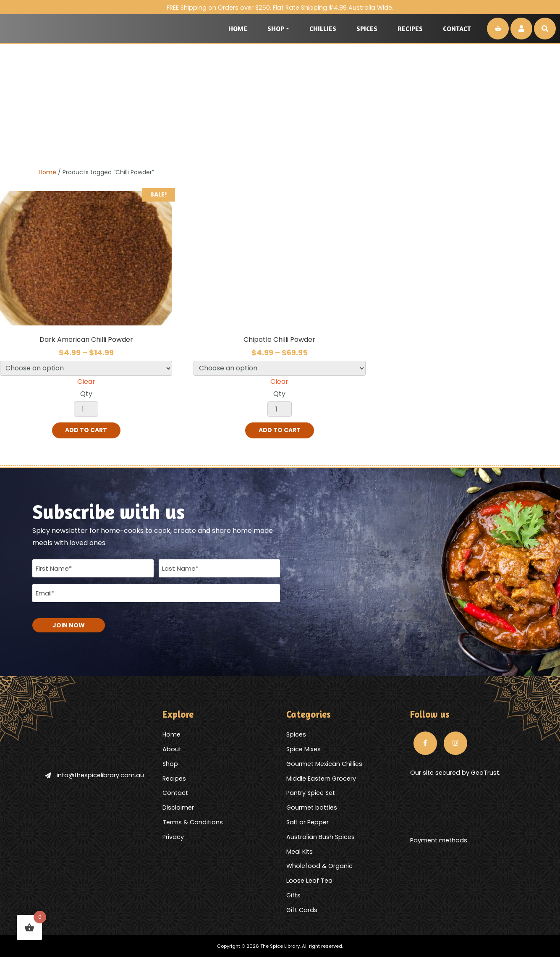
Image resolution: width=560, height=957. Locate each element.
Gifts (293, 895)
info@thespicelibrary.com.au (94, 775)
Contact (457, 29)
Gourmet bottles (312, 808)
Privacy (173, 836)
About (172, 749)
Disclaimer (178, 808)
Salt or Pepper (307, 822)
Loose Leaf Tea (309, 881)
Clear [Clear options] (86, 381)
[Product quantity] (86, 409)
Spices (367, 29)
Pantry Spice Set (311, 793)
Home (238, 29)
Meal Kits (300, 851)
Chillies (323, 29)
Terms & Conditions (193, 822)
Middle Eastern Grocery (321, 778)
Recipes (410, 29)
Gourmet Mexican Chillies (324, 763)
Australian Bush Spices (321, 836)
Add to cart (86, 430)
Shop (276, 29)
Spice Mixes (304, 749)
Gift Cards (302, 910)
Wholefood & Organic (319, 866)
